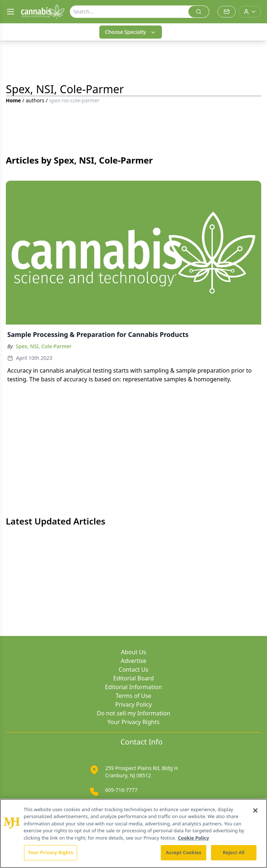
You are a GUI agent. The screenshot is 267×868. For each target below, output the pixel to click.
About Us (134, 652)
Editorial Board (133, 678)
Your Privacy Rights (133, 722)
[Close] (255, 810)
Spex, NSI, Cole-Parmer (44, 346)
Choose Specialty (131, 32)
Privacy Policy (134, 704)
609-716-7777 (121, 790)
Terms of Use (133, 696)
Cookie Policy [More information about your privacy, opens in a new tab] (194, 838)
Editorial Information (134, 687)
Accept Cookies (184, 852)
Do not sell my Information (133, 713)
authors (35, 100)
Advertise (133, 661)
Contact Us (133, 669)
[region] (133, 833)
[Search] (129, 12)
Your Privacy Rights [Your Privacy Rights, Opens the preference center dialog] (51, 852)
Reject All (234, 852)
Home (13, 100)
